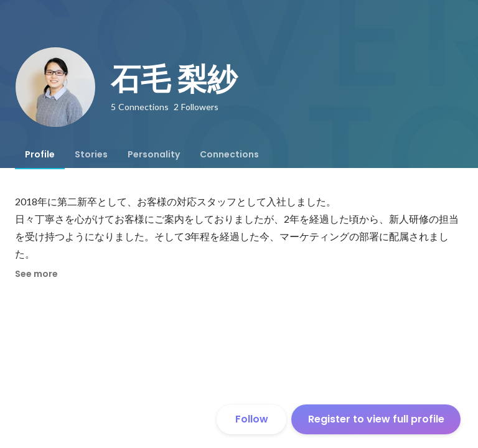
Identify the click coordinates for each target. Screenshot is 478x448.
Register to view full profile (376, 419)
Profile (40, 154)
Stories (91, 154)
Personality (154, 154)
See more (36, 274)
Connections (229, 154)
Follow (252, 419)
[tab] (40, 154)
